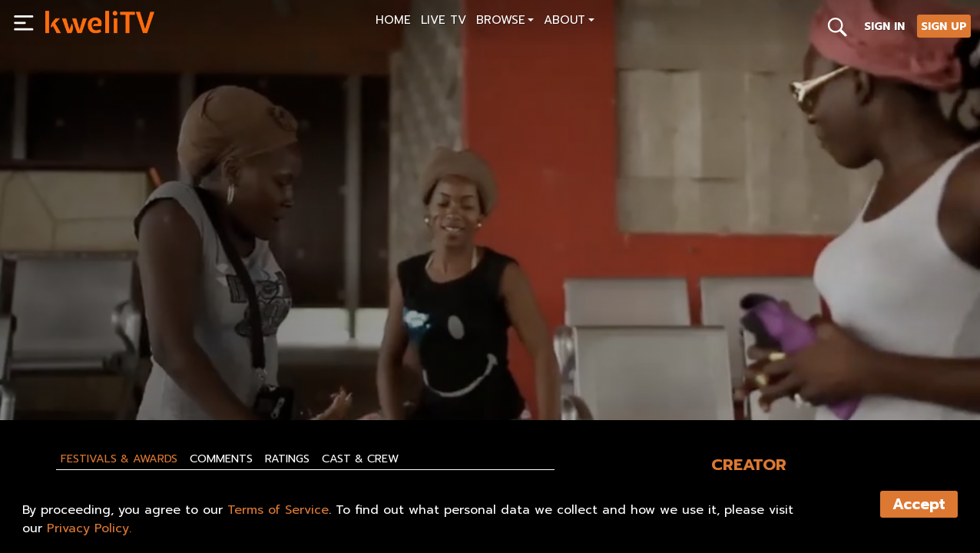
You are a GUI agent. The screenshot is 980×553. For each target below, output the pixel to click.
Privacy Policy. (89, 528)
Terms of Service (278, 510)
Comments (221, 459)
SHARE (267, 373)
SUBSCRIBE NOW (93, 373)
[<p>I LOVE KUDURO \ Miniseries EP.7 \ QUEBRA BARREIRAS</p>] (263, 338)
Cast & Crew (360, 459)
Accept (919, 504)
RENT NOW (193, 373)
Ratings (287, 459)
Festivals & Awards (119, 459)
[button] (505, 22)
